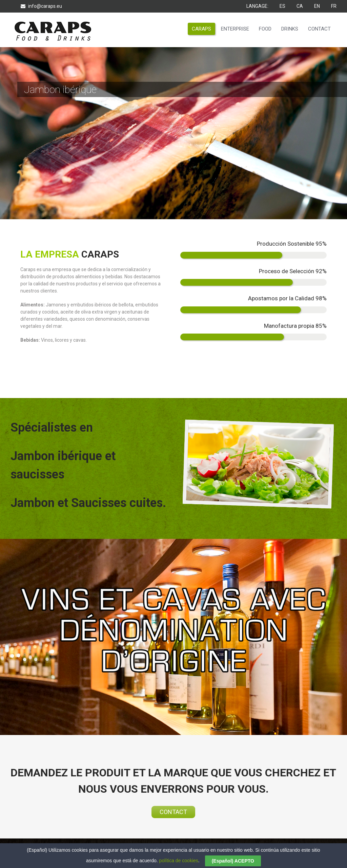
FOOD (265, 29)
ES (283, 6)
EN (318, 6)
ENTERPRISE (235, 29)
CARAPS (201, 29)
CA (300, 6)
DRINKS (290, 29)
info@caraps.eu (41, 6)
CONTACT (319, 29)
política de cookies (179, 861)
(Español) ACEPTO (233, 861)
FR (334, 6)
